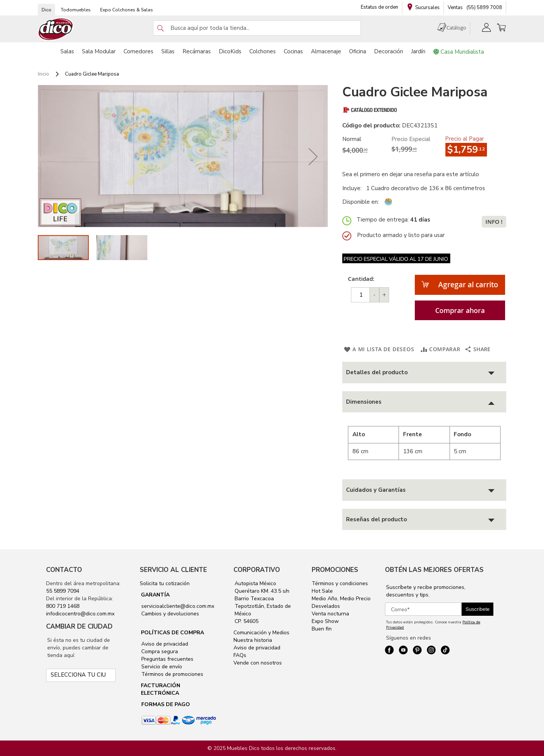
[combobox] (257, 28)
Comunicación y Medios (261, 633)
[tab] (424, 373)
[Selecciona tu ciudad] (81, 675)
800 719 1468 (63, 606)
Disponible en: (361, 202)
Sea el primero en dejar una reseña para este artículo (411, 174)
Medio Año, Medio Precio (341, 599)
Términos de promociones (172, 674)
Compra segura (159, 651)
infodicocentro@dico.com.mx (80, 614)
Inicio (43, 74)
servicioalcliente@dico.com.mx (178, 606)
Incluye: (353, 188)
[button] (313, 156)
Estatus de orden (379, 7)
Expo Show (325, 621)
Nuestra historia (253, 640)
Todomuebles (76, 10)
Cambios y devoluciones (169, 614)
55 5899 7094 (63, 591)
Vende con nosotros (258, 663)
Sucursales (427, 8)
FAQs (240, 655)
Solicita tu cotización (165, 583)
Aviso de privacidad (164, 644)
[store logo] (56, 29)
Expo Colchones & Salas (127, 10)
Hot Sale (322, 591)
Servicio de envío (161, 667)
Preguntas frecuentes (167, 659)
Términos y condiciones (340, 583)
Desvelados (326, 606)
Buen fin (322, 629)
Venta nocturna (330, 614)
